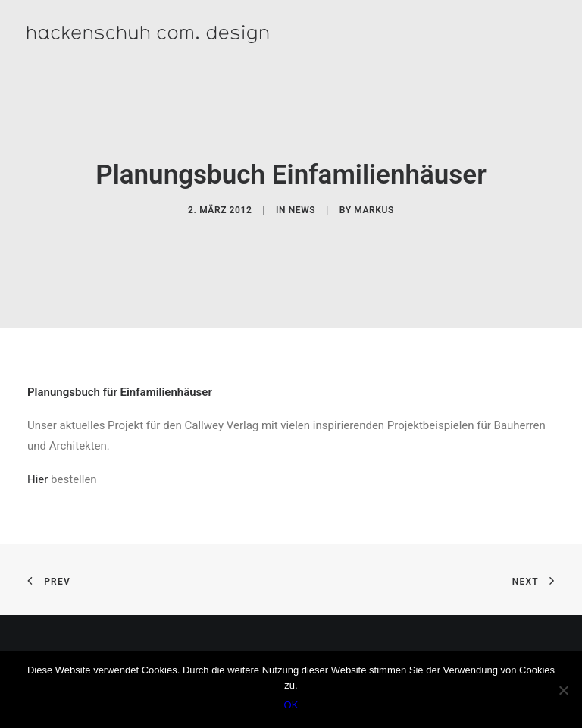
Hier (38, 479)
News (302, 210)
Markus (374, 210)
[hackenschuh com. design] (207, 34)
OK (291, 705)
